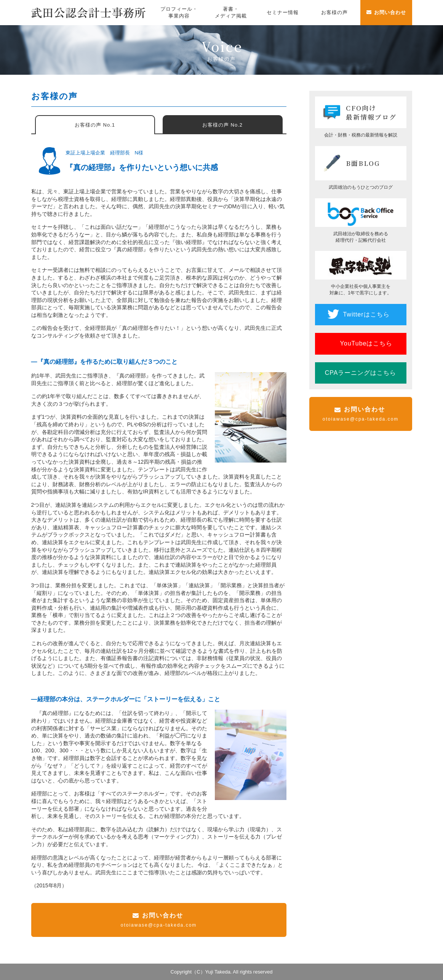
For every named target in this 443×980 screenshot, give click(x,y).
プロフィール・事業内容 (179, 12)
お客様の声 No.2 (222, 125)
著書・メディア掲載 (231, 12)
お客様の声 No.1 (95, 125)
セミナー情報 (283, 12)
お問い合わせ (390, 12)
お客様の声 (334, 12)
